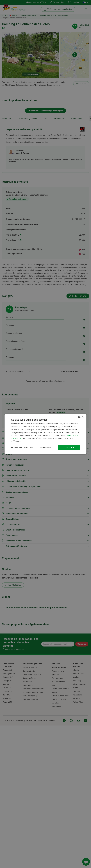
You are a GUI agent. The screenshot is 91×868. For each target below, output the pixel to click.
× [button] (83, 415)
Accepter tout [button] (68, 445)
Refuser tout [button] (45, 445)
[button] (22, 452)
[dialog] (45, 434)
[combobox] (79, 415)
